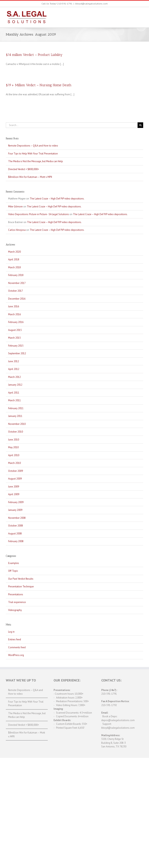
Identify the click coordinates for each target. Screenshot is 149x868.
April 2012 (14, 369)
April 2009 (14, 494)
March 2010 (14, 463)
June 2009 (14, 487)
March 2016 (14, 314)
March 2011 (14, 400)
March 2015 (14, 338)
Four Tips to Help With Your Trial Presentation (33, 154)
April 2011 (14, 393)
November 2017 (17, 283)
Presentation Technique (21, 586)
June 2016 (14, 306)
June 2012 (14, 361)
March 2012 (14, 377)
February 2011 (16, 408)
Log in (11, 632)
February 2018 (16, 275)
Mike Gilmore (15, 207)
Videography (15, 610)
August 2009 (15, 479)
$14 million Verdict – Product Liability (34, 55)
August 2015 (15, 330)
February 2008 (16, 541)
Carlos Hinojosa (17, 230)
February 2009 (16, 502)
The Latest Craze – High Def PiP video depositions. (57, 199)
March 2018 (14, 267)
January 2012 (15, 385)
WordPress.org (16, 655)
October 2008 (16, 526)
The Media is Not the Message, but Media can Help (36, 161)
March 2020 (14, 252)
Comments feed (17, 647)
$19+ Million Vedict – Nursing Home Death (39, 85)
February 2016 (16, 322)
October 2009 (16, 471)
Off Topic (13, 571)
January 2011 (15, 416)
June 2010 (14, 440)
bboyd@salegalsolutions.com (91, 4)
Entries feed (15, 639)
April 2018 (14, 259)
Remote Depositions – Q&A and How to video (33, 146)
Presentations (16, 594)
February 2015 (16, 346)
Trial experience (17, 602)
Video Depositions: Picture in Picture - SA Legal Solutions (39, 214)
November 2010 (17, 424)
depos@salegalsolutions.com (118, 720)
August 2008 (15, 534)
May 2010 (13, 447)
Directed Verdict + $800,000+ (24, 169)
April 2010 (14, 455)
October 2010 (16, 432)
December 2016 (17, 299)
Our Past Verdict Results (21, 579)
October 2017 (16, 291)
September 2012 (17, 353)
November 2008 (17, 518)
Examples (14, 563)
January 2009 (15, 510)
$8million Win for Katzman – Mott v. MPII (30, 177)
